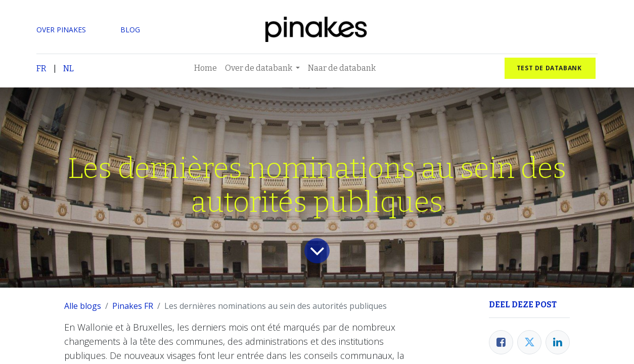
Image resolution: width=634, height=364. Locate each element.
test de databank (550, 68)
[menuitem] (206, 68)
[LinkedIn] (558, 342)
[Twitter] (529, 342)
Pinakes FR (133, 306)
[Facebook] (501, 342)
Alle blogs (83, 306)
